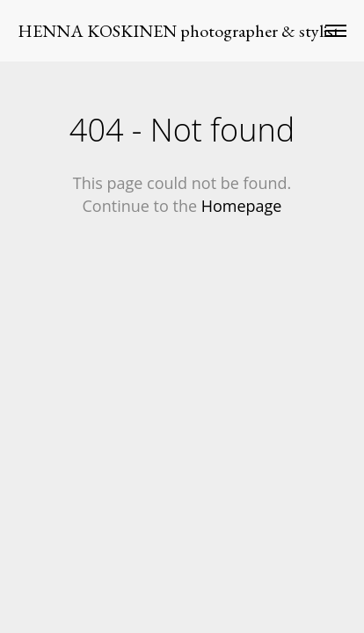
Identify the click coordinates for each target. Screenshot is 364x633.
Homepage (242, 206)
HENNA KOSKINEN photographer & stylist (178, 31)
